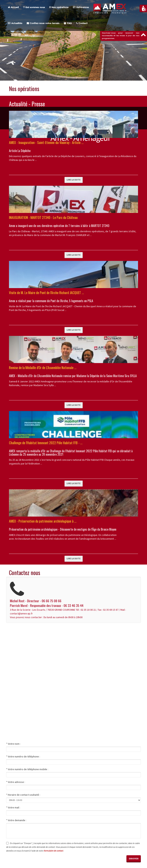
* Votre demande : (16, 820)
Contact (82, 23)
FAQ (68, 23)
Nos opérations (59, 7)
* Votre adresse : (16, 782)
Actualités (15, 23)
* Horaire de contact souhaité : (23, 795)
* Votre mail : (13, 807)
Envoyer (134, 859)
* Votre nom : (13, 744)
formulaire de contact (54, 851)
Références (81, 7)
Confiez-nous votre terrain (43, 23)
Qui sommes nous (34, 7)
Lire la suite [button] (74, 180)
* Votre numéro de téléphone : (23, 756)
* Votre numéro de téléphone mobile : (27, 769)
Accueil (13, 7)
